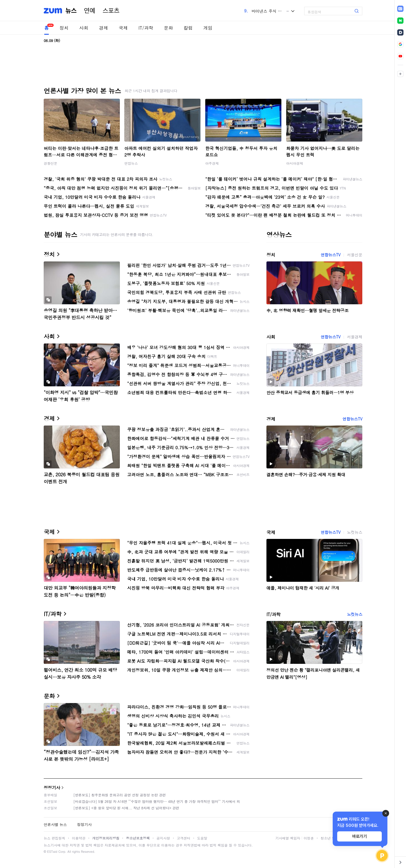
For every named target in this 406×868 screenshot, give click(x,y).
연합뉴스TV (330, 255)
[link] (400, 9)
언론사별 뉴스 (55, 824)
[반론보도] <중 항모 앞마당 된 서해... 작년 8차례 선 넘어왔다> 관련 (126, 808)
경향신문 (50, 163)
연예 (90, 11)
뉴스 (71, 11)
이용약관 (79, 838)
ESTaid (52, 852)
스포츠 (111, 11)
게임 (208, 28)
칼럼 (188, 28)
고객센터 (184, 838)
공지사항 (163, 838)
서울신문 (355, 255)
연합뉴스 (131, 163)
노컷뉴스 (355, 532)
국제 (123, 28)
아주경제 (212, 163)
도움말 (202, 838)
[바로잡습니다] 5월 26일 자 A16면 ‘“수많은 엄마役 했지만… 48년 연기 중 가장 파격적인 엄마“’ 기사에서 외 (157, 801)
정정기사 (52, 787)
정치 (64, 28)
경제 (103, 28)
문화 (168, 28)
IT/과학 (146, 28)
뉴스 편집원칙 (54, 838)
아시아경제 (295, 163)
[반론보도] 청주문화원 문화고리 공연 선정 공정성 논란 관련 (120, 795)
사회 (84, 28)
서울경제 (355, 337)
